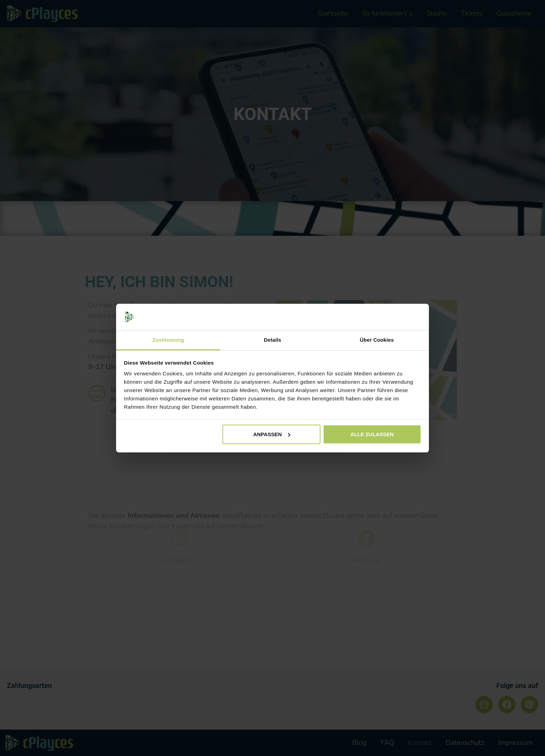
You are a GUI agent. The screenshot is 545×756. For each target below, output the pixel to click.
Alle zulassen (372, 434)
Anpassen (271, 434)
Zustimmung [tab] (168, 340)
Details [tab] (272, 340)
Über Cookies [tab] (377, 340)
